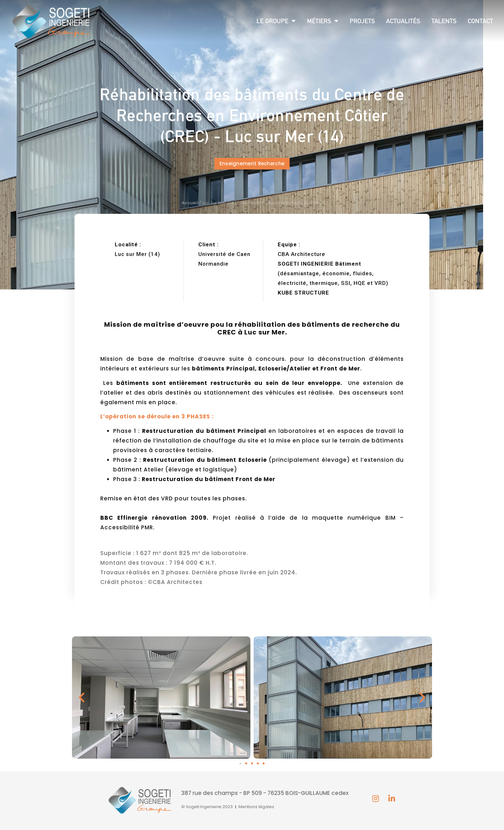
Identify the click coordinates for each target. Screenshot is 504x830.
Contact (480, 21)
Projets (362, 21)
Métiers (323, 21)
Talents (444, 21)
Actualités (403, 21)
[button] (252, 164)
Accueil (190, 203)
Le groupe (276, 21)
